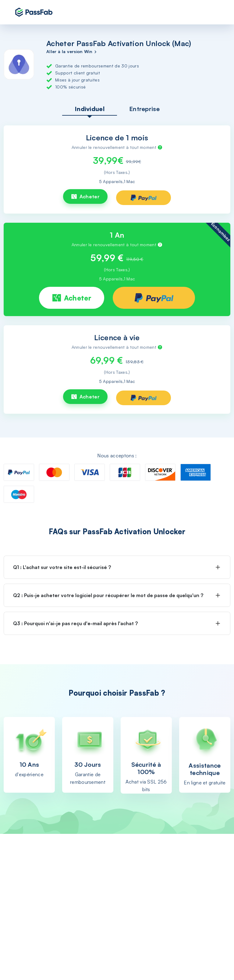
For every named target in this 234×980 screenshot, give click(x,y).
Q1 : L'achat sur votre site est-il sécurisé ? (62, 567)
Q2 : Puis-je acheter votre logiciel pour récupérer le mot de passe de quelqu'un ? (108, 595)
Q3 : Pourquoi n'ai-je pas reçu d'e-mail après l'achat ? (75, 623)
